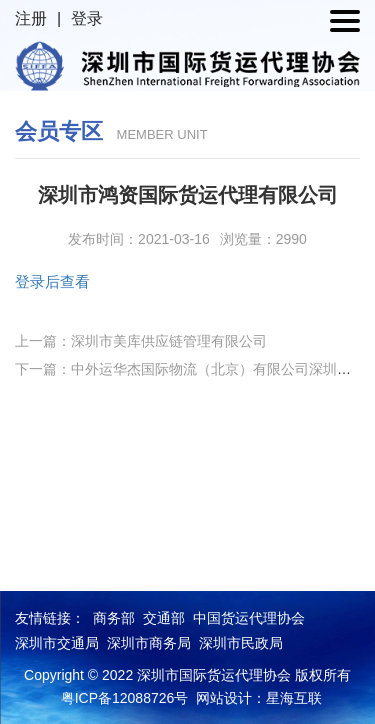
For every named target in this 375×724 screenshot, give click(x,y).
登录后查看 (52, 281)
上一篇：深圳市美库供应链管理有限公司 (141, 341)
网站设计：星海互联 (259, 698)
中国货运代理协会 (249, 618)
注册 (31, 18)
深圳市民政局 (241, 643)
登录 (87, 18)
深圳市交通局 (57, 643)
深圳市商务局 (149, 643)
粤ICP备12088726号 (125, 698)
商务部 (114, 618)
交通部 (164, 618)
